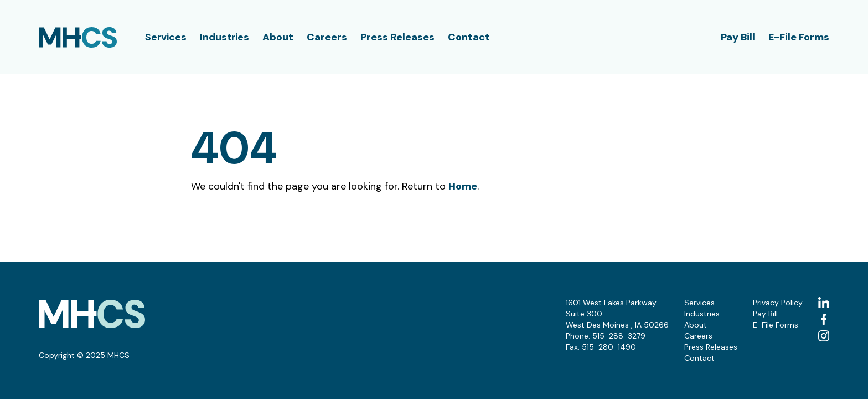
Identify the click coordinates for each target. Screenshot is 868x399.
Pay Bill (738, 37)
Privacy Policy (778, 303)
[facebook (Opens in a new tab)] (824, 319)
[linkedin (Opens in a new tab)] (824, 303)
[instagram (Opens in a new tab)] (824, 336)
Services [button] (166, 37)
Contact (469, 37)
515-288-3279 (619, 336)
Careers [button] (327, 37)
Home (463, 186)
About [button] (278, 37)
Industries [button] (224, 37)
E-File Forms (799, 37)
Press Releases (397, 37)
